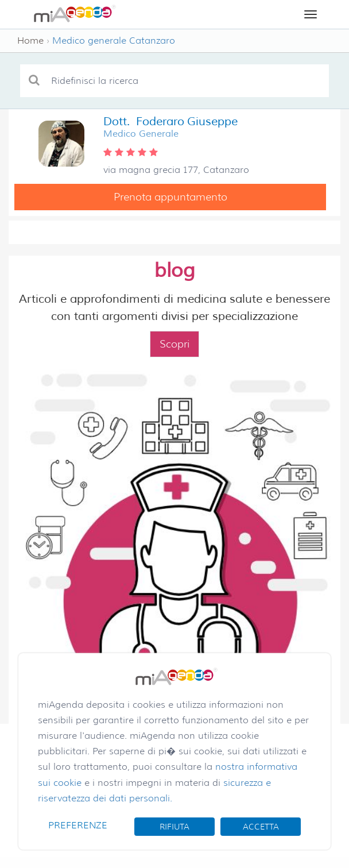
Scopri (174, 344)
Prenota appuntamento (170, 197)
